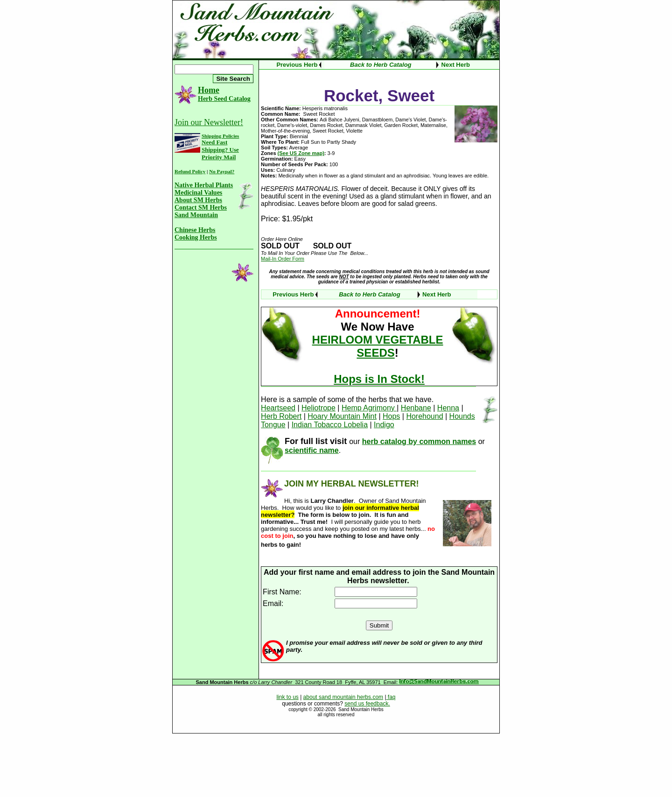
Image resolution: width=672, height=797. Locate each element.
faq (391, 697)
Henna (448, 408)
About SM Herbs (198, 200)
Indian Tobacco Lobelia (330, 425)
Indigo (384, 425)
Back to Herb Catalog (381, 65)
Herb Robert (281, 416)
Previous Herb (297, 65)
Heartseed (278, 408)
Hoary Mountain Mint (342, 416)
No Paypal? (222, 171)
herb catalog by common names (419, 441)
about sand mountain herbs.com (343, 697)
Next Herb (456, 65)
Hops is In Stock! (379, 379)
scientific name (312, 450)
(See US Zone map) (301, 153)
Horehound (424, 416)
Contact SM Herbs (201, 208)
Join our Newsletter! (209, 122)
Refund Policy (190, 171)
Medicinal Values (198, 193)
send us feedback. (367, 704)
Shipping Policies (220, 136)
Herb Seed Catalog (224, 99)
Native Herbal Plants (204, 185)
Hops (391, 416)
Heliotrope (318, 408)
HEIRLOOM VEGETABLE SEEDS (378, 346)
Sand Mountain (196, 215)
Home (209, 90)
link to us (287, 697)
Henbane (416, 408)
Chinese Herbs (195, 230)
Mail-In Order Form (283, 259)
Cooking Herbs (196, 237)
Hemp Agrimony (369, 408)
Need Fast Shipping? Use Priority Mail (220, 150)
